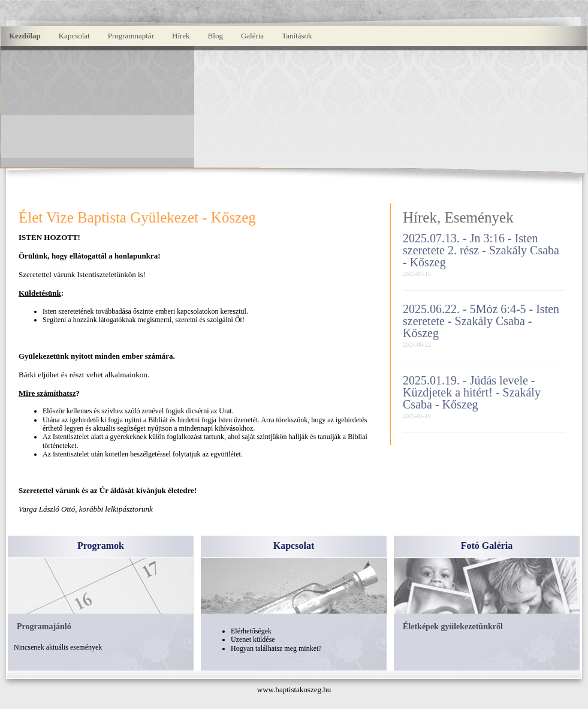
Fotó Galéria (487, 546)
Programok (101, 546)
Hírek (181, 36)
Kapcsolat (74, 36)
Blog (215, 36)
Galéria (252, 36)
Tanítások (297, 36)
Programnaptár (131, 36)
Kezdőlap (25, 36)
